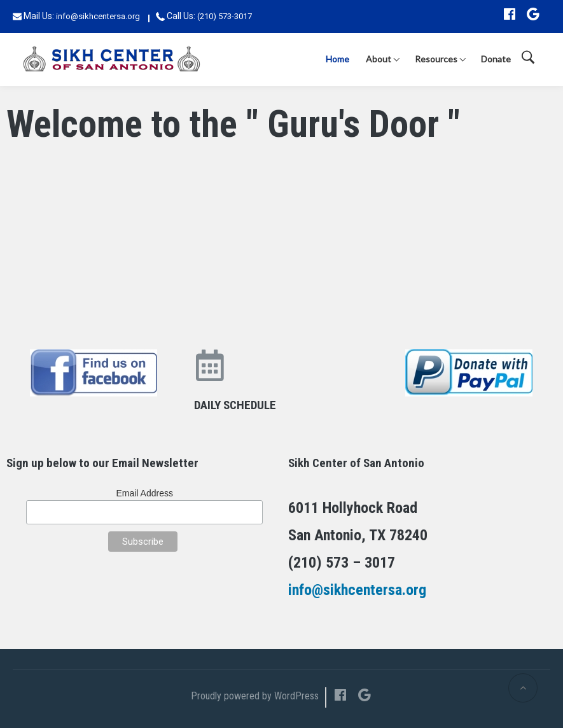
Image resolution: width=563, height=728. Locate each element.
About (379, 59)
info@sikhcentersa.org (98, 16)
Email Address (145, 493)
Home (337, 59)
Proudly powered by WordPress (255, 696)
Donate (496, 59)
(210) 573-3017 (225, 16)
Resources (436, 59)
